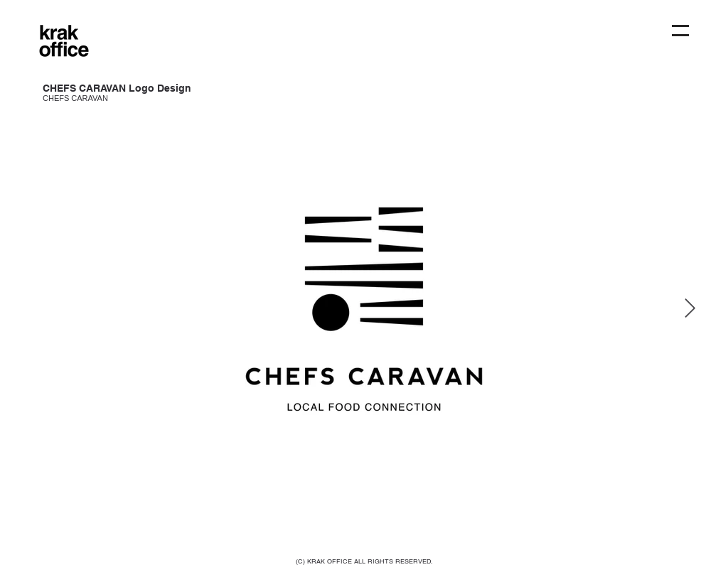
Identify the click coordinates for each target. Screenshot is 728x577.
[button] (680, 31)
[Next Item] (690, 309)
